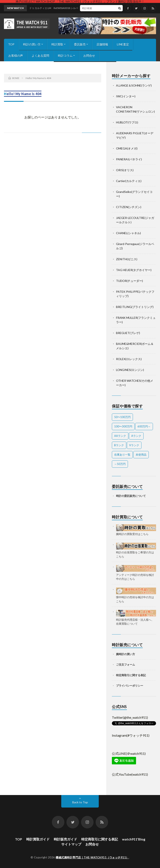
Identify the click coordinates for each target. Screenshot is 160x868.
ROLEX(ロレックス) (129, 359)
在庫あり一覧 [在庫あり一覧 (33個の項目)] (122, 455)
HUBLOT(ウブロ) (127, 122)
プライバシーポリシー (130, 686)
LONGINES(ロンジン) (130, 370)
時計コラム (65, 56)
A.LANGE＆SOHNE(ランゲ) (134, 85)
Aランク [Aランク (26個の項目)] (136, 436)
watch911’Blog (134, 839)
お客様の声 (16, 56)
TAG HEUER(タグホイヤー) (134, 270)
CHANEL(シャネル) (128, 233)
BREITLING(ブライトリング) (135, 307)
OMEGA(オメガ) (127, 148)
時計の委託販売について (131, 496)
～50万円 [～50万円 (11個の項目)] (120, 464)
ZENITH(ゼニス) (127, 259)
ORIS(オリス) (125, 170)
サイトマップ (71, 844)
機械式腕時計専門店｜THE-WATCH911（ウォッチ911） (92, 857)
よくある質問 (40, 56)
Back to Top (80, 802)
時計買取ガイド (38, 839)
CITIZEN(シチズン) (129, 207)
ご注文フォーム (126, 665)
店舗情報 (102, 44)
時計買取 (57, 44)
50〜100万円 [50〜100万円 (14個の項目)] (122, 417)
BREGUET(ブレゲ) (128, 333)
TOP (11, 44)
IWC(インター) (126, 96)
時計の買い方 (32, 44)
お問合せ (89, 56)
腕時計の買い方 (126, 654)
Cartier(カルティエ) (129, 181)
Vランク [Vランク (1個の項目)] (134, 445)
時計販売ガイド (65, 839)
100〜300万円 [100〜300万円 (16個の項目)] (123, 426)
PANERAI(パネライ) (129, 159)
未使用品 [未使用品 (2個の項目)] (141, 455)
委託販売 (80, 44)
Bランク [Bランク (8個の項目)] (119, 445)
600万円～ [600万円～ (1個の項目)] (144, 426)
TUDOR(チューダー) (129, 281)
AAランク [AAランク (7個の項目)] (120, 436)
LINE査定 (123, 44)
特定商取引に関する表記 (131, 675)
